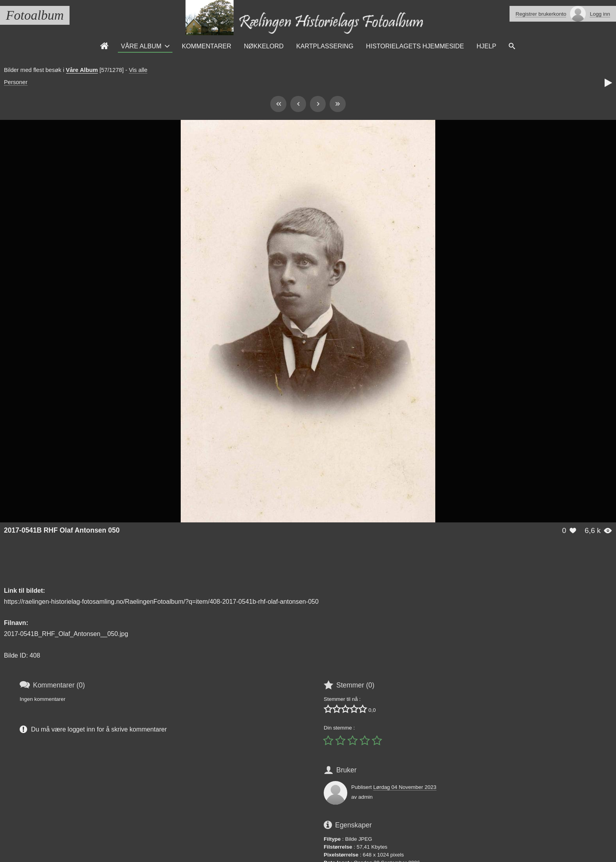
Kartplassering (325, 46)
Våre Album (141, 46)
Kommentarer (207, 46)
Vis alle (138, 70)
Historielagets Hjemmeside (415, 46)
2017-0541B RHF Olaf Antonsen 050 (62, 530)
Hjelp (486, 46)
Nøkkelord (264, 46)
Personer (16, 82)
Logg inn (600, 14)
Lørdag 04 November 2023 (405, 787)
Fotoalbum (35, 15)
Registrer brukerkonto (541, 14)
